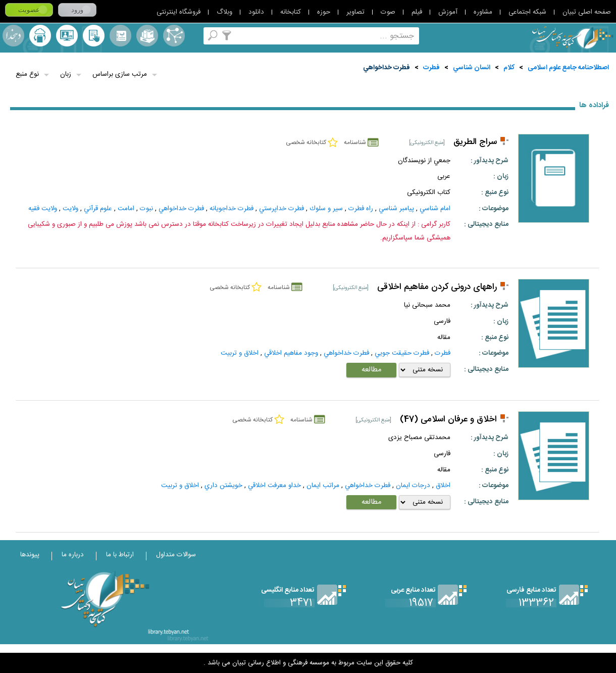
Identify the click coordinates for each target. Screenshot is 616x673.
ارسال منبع (40, 36)
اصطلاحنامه (174, 36)
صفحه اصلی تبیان (587, 12)
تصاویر (355, 12)
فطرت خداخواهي (387, 68)
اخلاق (443, 486)
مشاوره (483, 12)
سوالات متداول (176, 555)
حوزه (324, 12)
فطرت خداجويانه (232, 209)
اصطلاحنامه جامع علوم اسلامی (568, 68)
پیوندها (30, 555)
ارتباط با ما (120, 555)
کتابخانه (291, 12)
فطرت (431, 68)
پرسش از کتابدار (67, 36)
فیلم (417, 12)
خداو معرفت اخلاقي (274, 486)
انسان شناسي (472, 68)
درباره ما (73, 555)
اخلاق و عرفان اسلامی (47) (448, 420)
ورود (77, 10)
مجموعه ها (147, 36)
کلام (509, 68)
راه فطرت (361, 209)
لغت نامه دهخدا (13, 36)
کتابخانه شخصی (94, 36)
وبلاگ (224, 12)
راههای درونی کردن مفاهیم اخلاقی (437, 287)
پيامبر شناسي (396, 209)
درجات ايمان (413, 486)
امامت (126, 209)
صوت (388, 12)
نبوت (146, 209)
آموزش (448, 12)
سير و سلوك (326, 209)
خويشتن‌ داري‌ (223, 486)
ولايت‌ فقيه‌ (43, 209)
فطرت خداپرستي (281, 209)
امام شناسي (435, 209)
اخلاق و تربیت (240, 353)
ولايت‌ (70, 209)
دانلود (256, 12)
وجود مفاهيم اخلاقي (291, 353)
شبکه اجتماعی (527, 12)
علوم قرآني (98, 209)
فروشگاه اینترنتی (178, 12)
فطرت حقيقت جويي (402, 353)
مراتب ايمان (323, 486)
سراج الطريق (475, 142)
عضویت (29, 10)
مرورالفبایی (120, 36)
